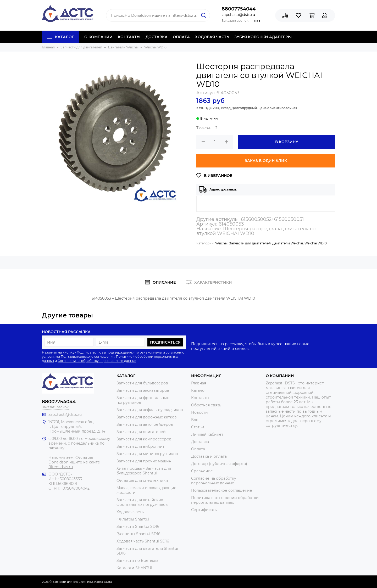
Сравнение (202, 471)
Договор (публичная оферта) (219, 464)
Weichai (221, 243)
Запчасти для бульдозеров (142, 383)
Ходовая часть (130, 512)
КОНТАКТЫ (129, 37)
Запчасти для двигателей (250, 243)
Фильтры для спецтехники (142, 480)
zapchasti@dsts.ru (238, 15)
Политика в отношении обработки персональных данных (225, 500)
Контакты (200, 398)
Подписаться (165, 342)
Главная (199, 383)
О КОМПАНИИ (98, 37)
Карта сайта (103, 582)
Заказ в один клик (266, 161)
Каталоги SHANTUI (134, 568)
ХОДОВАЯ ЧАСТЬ (212, 37)
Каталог (60, 37)
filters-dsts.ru (61, 467)
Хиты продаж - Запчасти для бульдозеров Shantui (144, 471)
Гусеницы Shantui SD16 (138, 534)
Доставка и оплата (209, 456)
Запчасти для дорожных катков (147, 417)
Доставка (200, 442)
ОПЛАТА (181, 37)
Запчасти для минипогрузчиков (147, 454)
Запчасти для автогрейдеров (145, 424)
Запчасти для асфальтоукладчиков (150, 410)
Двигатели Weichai (288, 243)
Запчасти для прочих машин (144, 461)
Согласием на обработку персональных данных (97, 361)
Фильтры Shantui (133, 519)
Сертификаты (204, 510)
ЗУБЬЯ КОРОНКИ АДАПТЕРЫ (263, 37)
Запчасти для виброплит (140, 446)
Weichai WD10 (316, 243)
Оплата (198, 449)
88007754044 (239, 9)
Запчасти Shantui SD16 (138, 527)
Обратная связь (206, 405)
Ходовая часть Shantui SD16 (143, 541)
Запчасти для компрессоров (144, 439)
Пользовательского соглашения (88, 357)
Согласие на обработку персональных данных (214, 481)
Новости (199, 412)
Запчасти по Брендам (137, 561)
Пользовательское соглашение (222, 490)
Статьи (198, 427)
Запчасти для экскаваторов (143, 390)
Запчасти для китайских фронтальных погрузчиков (142, 502)
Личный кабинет (207, 434)
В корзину (287, 142)
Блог (196, 420)
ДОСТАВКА (157, 37)
